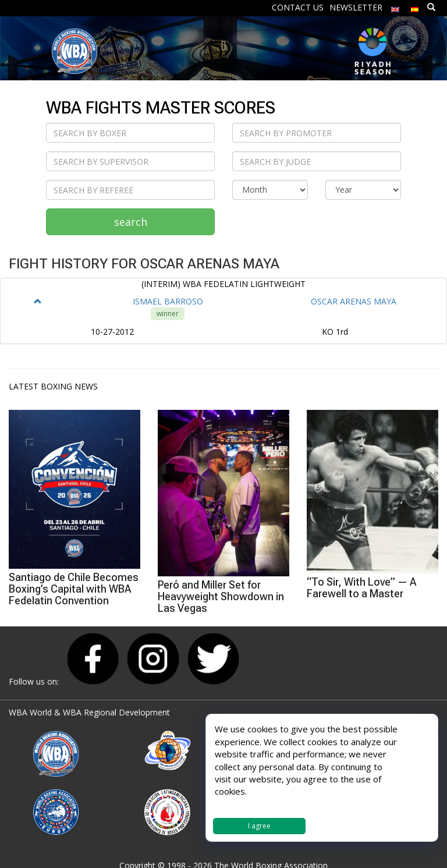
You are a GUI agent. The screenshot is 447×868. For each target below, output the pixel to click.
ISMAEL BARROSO (168, 301)
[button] (38, 301)
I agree (259, 826)
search (131, 222)
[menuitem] (395, 7)
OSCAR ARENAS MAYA (354, 301)
